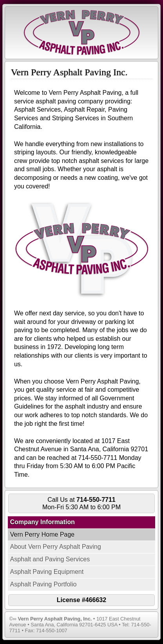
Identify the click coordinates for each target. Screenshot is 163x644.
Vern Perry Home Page (42, 535)
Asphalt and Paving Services (50, 559)
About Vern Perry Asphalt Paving (55, 547)
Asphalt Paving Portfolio (43, 584)
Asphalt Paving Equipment (47, 572)
